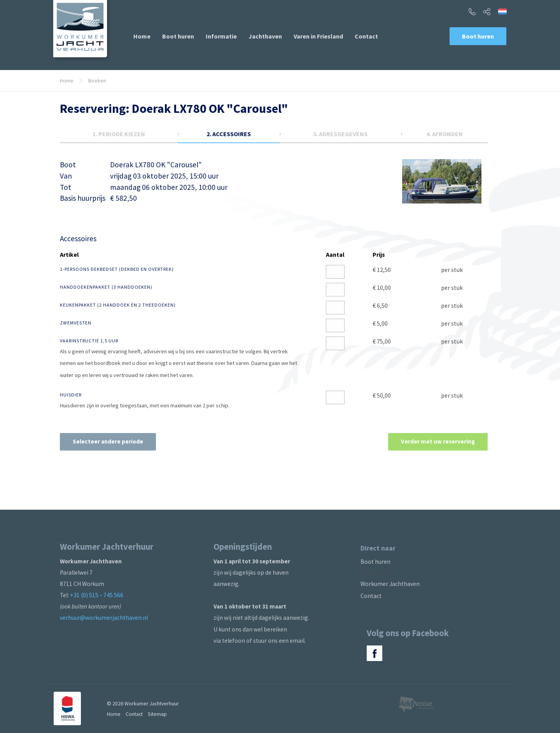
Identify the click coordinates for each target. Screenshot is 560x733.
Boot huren (178, 36)
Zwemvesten (76, 323)
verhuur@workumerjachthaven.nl (104, 618)
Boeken (97, 81)
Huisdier (71, 395)
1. (119, 134)
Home (142, 36)
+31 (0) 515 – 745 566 (97, 595)
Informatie (221, 36)
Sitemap (157, 714)
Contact (366, 36)
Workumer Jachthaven (390, 584)
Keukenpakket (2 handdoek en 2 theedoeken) (118, 305)
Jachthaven (265, 36)
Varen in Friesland (318, 36)
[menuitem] (142, 36)
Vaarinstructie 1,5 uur (89, 341)
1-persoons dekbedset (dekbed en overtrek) (117, 269)
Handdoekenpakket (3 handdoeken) (106, 287)
